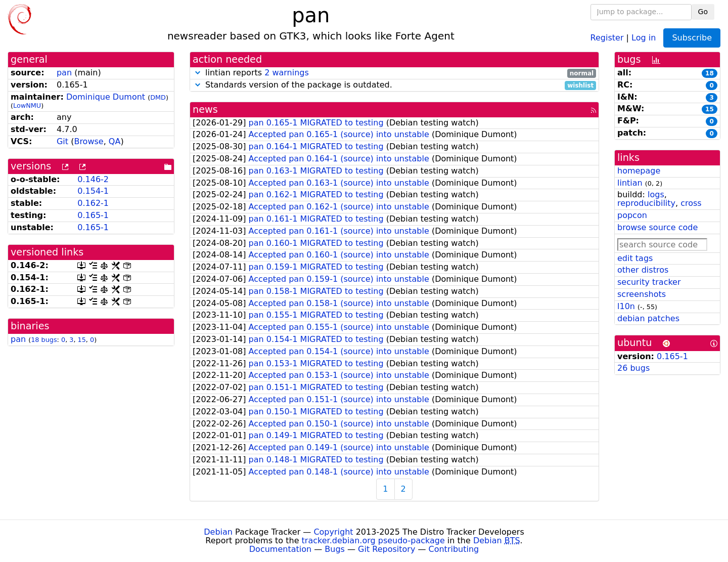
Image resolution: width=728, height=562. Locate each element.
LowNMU (27, 105)
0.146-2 (93, 179)
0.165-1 (93, 215)
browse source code (657, 227)
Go (703, 12)
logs (656, 194)
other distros (643, 270)
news (205, 110)
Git (62, 141)
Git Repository (386, 549)
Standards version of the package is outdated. (394, 85)
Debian (218, 532)
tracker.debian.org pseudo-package (373, 541)
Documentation (280, 549)
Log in (644, 37)
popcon (632, 215)
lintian (630, 183)
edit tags (635, 258)
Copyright (333, 532)
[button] (198, 73)
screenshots (642, 294)
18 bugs (44, 340)
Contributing (454, 549)
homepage (639, 171)
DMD (158, 97)
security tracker (649, 282)
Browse (88, 141)
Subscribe (692, 38)
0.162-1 (93, 203)
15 (82, 340)
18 (710, 73)
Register (607, 37)
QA (115, 141)
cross (691, 203)
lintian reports (394, 73)
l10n (626, 306)
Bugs (335, 549)
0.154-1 (93, 191)
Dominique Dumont (106, 97)
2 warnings (287, 73)
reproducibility (646, 203)
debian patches (648, 318)
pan (64, 73)
